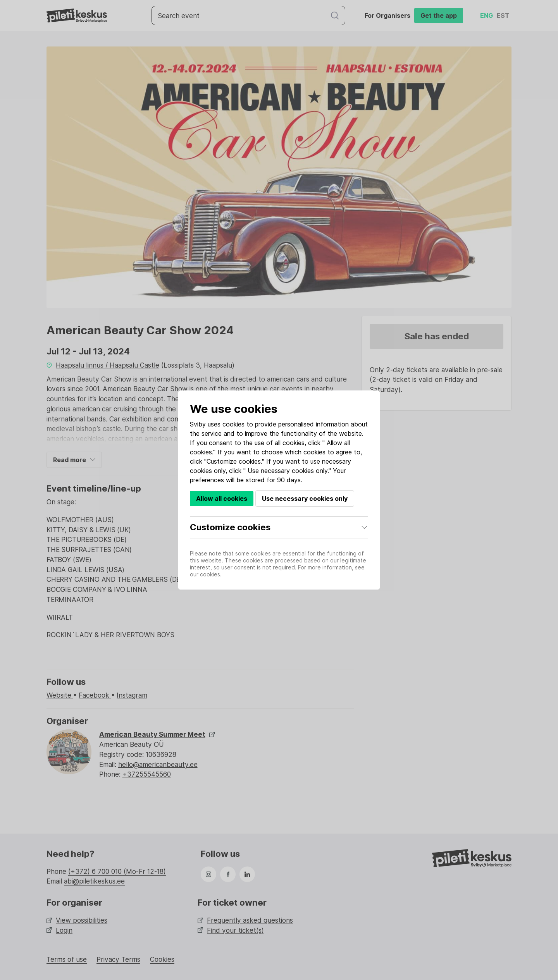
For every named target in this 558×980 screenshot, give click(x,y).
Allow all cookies (222, 499)
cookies (233, 424)
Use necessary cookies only (305, 499)
